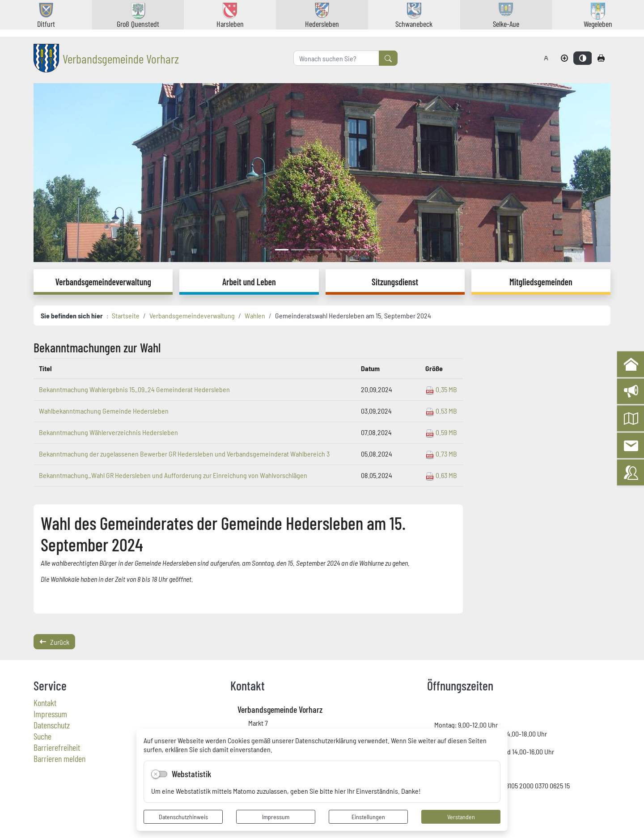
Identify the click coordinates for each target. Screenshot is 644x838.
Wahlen (255, 315)
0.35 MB (441, 389)
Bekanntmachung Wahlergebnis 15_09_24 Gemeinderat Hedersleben (134, 389)
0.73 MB (441, 453)
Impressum (276, 817)
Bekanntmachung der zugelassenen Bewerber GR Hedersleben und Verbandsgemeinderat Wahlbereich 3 (184, 453)
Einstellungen (368, 817)
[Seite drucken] (601, 58)
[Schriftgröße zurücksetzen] (546, 58)
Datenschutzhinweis (183, 817)
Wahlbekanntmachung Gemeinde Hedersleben (104, 411)
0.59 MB (441, 432)
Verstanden (461, 817)
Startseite (126, 315)
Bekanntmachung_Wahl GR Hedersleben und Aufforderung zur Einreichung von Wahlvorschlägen (173, 475)
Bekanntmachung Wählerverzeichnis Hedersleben (108, 432)
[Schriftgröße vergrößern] (564, 58)
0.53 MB (441, 411)
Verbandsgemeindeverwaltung (192, 315)
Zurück (54, 642)
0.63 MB (441, 475)
